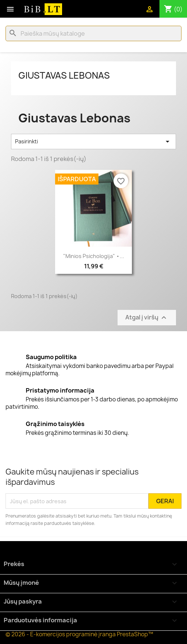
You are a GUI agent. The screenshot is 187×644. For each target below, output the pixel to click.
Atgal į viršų (147, 318)
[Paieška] (93, 33)
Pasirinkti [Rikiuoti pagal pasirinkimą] (93, 142)
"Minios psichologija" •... (94, 256)
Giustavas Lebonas (64, 75)
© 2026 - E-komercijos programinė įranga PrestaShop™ (79, 634)
